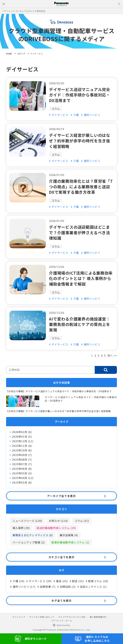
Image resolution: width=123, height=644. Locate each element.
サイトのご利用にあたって (42, 617)
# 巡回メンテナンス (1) (92, 587)
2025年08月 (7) (22, 459)
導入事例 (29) (21, 528)
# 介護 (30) (17, 581)
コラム (56, 109)
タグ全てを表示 (61, 601)
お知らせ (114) (58, 521)
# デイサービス (59, 115)
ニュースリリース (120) (27, 521)
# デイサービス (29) (39, 581)
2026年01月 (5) (22, 436)
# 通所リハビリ (91, 115)
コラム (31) (82, 521)
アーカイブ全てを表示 (61, 496)
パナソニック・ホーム (61, 620)
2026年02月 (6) (22, 432)
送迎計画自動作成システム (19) (56, 528)
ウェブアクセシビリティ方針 (72, 617)
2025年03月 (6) (22, 482)
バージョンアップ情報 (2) (29, 542)
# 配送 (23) (77, 581)
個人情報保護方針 (98, 617)
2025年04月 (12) (23, 478)
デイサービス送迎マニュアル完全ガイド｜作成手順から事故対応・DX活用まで (80, 95)
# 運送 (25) (61, 581)
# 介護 (75, 115)
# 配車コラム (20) (97, 581)
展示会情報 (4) (69, 535)
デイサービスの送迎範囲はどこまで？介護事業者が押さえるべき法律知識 (80, 232)
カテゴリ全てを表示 (61, 557)
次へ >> (112, 355)
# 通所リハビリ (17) (23, 587)
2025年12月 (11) (23, 441)
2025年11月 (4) (22, 446)
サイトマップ (19, 617)
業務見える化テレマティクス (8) (33, 535)
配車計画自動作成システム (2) (70, 542)
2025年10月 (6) (22, 450)
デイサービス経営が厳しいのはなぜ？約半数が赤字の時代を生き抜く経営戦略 (80, 141)
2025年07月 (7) (22, 464)
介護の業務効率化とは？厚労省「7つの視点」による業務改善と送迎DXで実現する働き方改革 (81, 187)
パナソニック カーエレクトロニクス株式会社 (24, 11)
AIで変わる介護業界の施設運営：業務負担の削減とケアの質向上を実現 (80, 324)
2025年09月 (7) (22, 455)
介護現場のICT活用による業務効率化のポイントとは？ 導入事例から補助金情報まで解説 (81, 278)
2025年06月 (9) (22, 469)
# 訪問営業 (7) (46, 587)
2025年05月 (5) (22, 473)
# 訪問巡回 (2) (66, 587)
